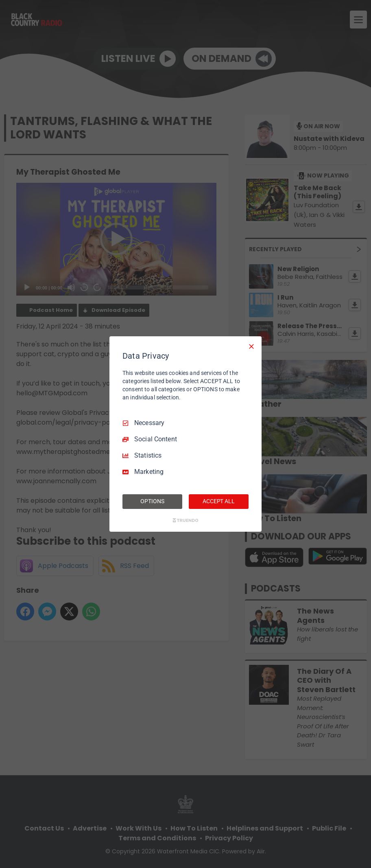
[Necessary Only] (251, 346)
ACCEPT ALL (219, 501)
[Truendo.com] (185, 520)
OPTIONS (152, 501)
